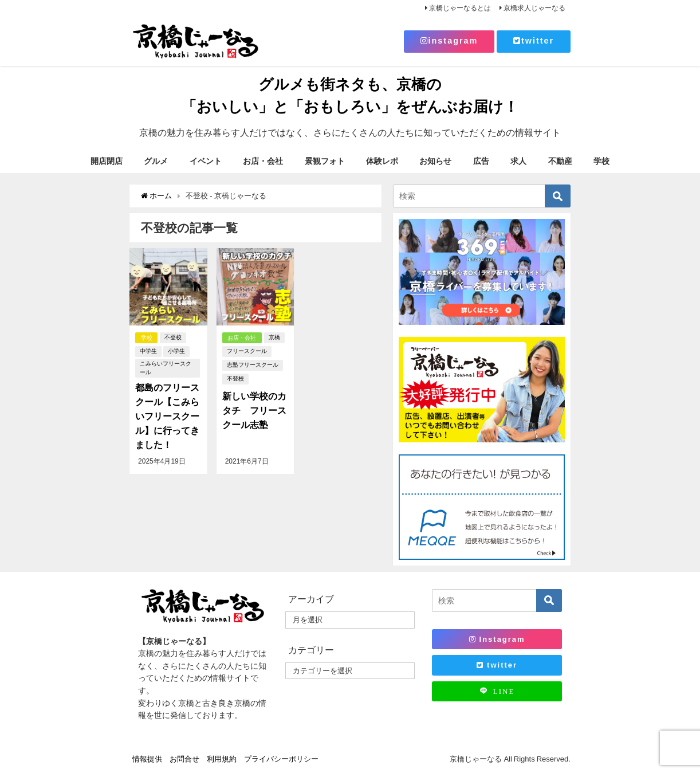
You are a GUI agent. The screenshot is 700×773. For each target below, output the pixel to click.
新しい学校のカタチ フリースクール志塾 (254, 410)
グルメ (156, 161)
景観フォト (325, 161)
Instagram (497, 639)
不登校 (174, 338)
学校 (601, 161)
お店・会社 (263, 161)
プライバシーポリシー (281, 759)
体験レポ (382, 161)
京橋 (275, 338)
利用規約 (222, 759)
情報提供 (147, 759)
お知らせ (435, 161)
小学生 (176, 352)
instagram (449, 41)
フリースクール (247, 352)
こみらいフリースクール (166, 368)
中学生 (148, 352)
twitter (534, 41)
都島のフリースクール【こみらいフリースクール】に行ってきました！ (167, 415)
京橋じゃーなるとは (460, 8)
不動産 (560, 161)
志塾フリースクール (253, 365)
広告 (481, 161)
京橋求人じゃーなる (534, 8)
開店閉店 (107, 161)
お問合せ (184, 759)
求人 (518, 161)
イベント (206, 161)
